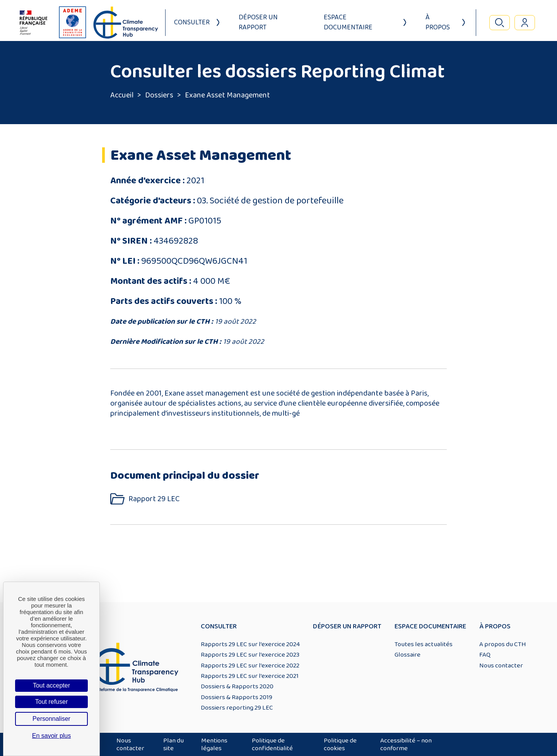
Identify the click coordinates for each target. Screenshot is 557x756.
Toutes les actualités (424, 644)
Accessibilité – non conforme (406, 744)
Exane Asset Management (227, 95)
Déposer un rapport (258, 22)
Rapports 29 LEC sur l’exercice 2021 (250, 676)
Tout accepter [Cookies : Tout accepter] (51, 685)
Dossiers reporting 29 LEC (237, 708)
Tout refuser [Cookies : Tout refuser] (51, 702)
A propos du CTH (503, 644)
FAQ (485, 655)
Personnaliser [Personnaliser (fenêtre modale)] (51, 719)
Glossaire (407, 655)
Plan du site (173, 744)
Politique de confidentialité (272, 744)
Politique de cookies (340, 744)
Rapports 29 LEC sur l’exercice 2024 (250, 644)
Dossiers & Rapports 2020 (237, 686)
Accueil (122, 95)
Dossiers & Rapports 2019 (237, 697)
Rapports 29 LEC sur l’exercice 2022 (250, 666)
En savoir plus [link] (52, 736)
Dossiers (159, 95)
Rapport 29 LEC (154, 499)
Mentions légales (214, 744)
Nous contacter (501, 666)
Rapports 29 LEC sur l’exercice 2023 (250, 655)
